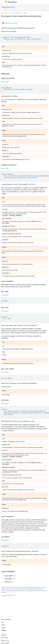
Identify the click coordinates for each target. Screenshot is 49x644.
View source (5, 82)
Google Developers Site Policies (17, 591)
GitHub (3, 625)
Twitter (3, 628)
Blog (2, 622)
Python (25, 13)
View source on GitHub (10, 23)
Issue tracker (5, 638)
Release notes (5, 640)
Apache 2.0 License (37, 589)
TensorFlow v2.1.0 (8, 7)
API (10, 13)
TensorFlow (4, 13)
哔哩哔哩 (4, 630)
